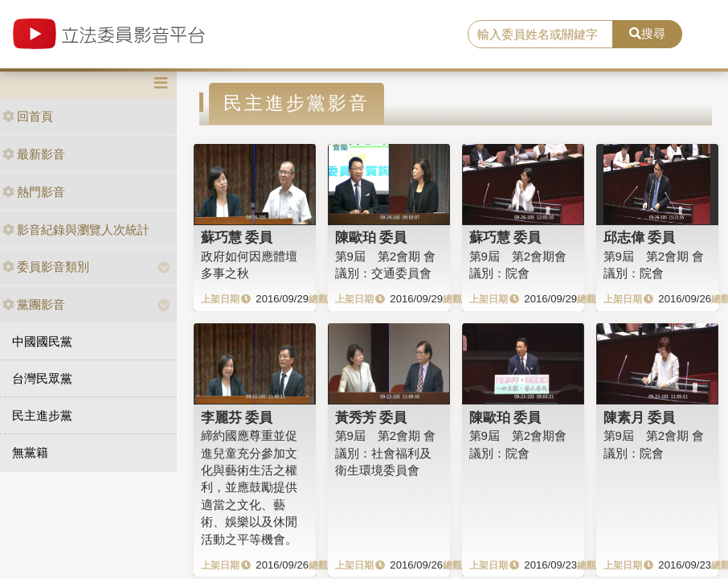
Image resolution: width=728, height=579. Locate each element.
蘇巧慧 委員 (237, 237)
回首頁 (28, 116)
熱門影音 (34, 192)
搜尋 (647, 33)
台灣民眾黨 (42, 378)
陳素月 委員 (640, 417)
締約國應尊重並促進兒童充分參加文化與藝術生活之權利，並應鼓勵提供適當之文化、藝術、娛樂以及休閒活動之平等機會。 (249, 487)
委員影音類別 (46, 267)
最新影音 (34, 154)
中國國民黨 (42, 341)
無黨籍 (30, 452)
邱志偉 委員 (640, 237)
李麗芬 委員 (237, 417)
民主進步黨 (42, 415)
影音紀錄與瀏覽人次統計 (76, 230)
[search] (540, 35)
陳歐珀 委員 (371, 237)
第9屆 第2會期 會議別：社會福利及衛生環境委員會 (386, 453)
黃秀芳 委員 (371, 417)
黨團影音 (34, 304)
